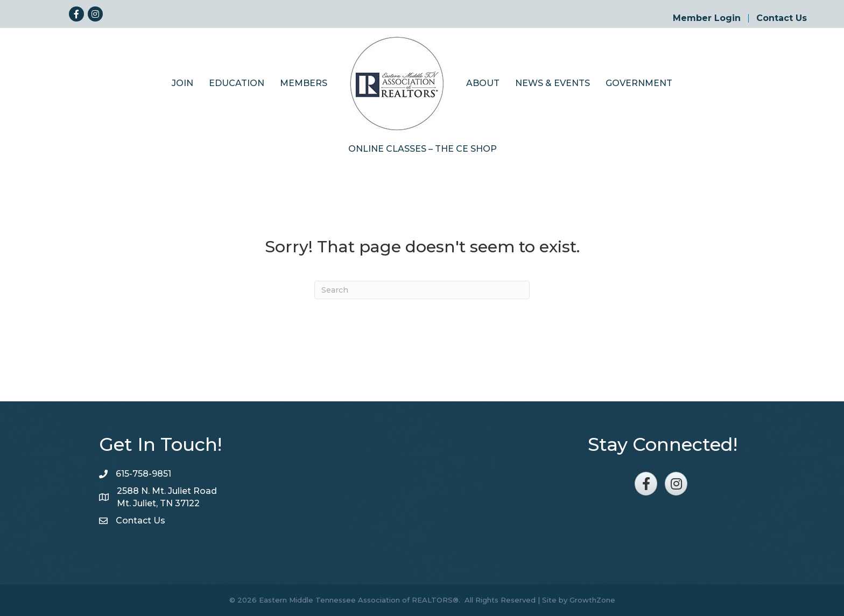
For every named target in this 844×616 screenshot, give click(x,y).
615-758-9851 (143, 474)
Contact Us (782, 18)
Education (237, 83)
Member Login (707, 18)
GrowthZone (592, 600)
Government (639, 83)
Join (182, 83)
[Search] (422, 290)
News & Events (553, 83)
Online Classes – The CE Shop (423, 149)
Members (304, 83)
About (483, 83)
